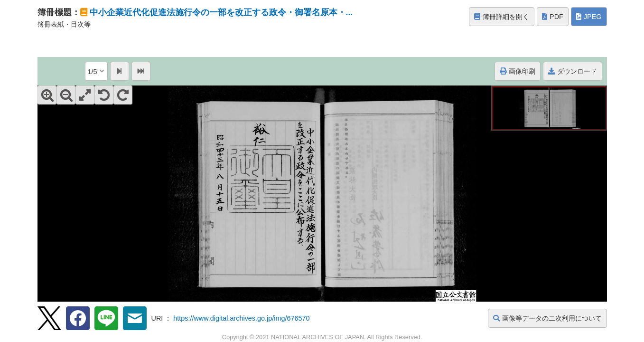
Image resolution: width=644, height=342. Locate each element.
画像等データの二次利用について (547, 318)
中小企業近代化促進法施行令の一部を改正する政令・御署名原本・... (221, 12)
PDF (553, 17)
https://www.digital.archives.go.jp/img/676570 (241, 318)
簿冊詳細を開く (502, 17)
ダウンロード (573, 71)
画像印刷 (518, 71)
